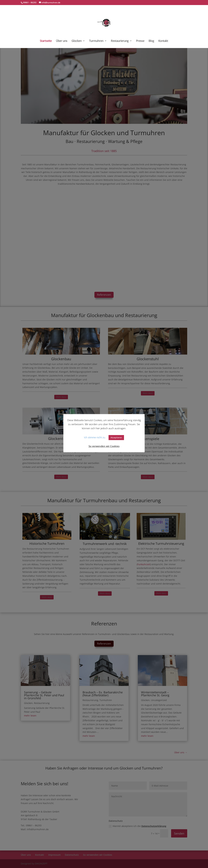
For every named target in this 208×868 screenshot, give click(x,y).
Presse (140, 41)
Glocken (77, 41)
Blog (151, 41)
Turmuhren (96, 41)
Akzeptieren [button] (116, 437)
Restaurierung (120, 41)
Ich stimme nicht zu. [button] (95, 437)
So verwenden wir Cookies (104, 446)
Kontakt (163, 41)
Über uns (62, 41)
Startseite (46, 41)
